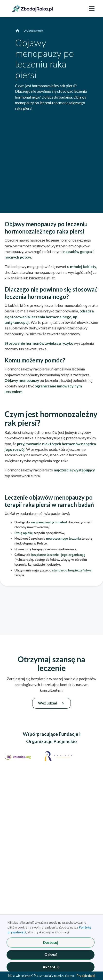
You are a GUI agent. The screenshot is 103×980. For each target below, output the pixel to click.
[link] (32, 8)
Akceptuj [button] (51, 967)
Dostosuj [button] (51, 942)
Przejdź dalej (86, 976)
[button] (91, 9)
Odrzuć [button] (51, 955)
